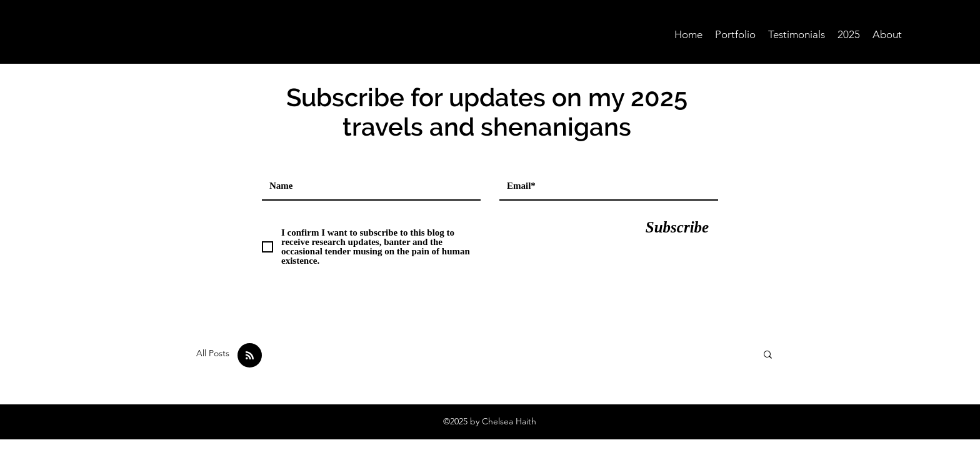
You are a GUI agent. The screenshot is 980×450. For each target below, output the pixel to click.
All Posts (213, 353)
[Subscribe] (677, 227)
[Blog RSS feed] (250, 356)
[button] (768, 355)
